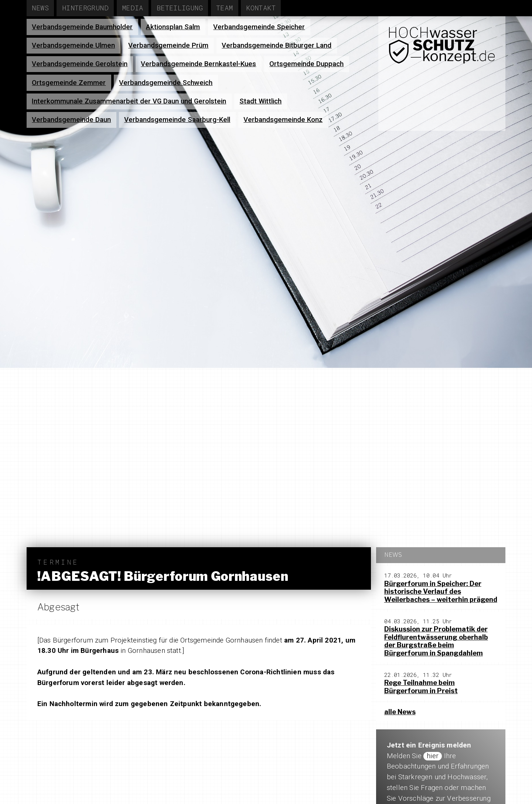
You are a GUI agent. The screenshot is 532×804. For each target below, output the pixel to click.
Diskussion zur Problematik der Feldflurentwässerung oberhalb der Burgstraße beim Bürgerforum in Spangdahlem (436, 641)
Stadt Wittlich (260, 101)
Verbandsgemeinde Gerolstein (80, 64)
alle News (400, 712)
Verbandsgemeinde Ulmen (73, 45)
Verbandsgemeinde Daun (71, 120)
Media (133, 8)
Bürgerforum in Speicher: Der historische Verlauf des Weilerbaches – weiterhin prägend (441, 592)
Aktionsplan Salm (173, 27)
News (40, 8)
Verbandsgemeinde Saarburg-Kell (177, 120)
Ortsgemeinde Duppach (306, 64)
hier (433, 756)
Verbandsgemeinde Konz (283, 120)
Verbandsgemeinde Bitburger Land (277, 45)
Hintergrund (85, 8)
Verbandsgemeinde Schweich (166, 83)
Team (225, 8)
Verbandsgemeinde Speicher (259, 27)
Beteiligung (180, 8)
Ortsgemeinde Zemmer (69, 83)
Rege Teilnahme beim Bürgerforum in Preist (421, 687)
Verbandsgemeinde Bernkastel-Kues (198, 64)
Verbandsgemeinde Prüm (168, 45)
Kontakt (261, 8)
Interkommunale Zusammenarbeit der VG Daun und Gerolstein (129, 101)
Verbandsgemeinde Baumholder (82, 27)
